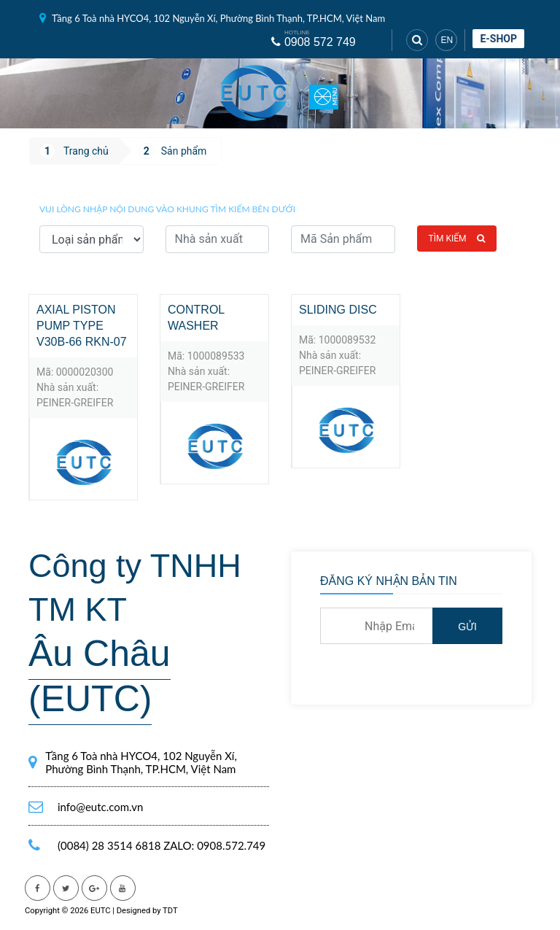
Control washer (196, 318)
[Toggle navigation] (324, 93)
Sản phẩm (184, 151)
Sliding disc (338, 310)
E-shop (498, 39)
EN (447, 40)
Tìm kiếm (457, 239)
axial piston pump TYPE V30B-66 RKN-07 (82, 326)
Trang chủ (86, 151)
